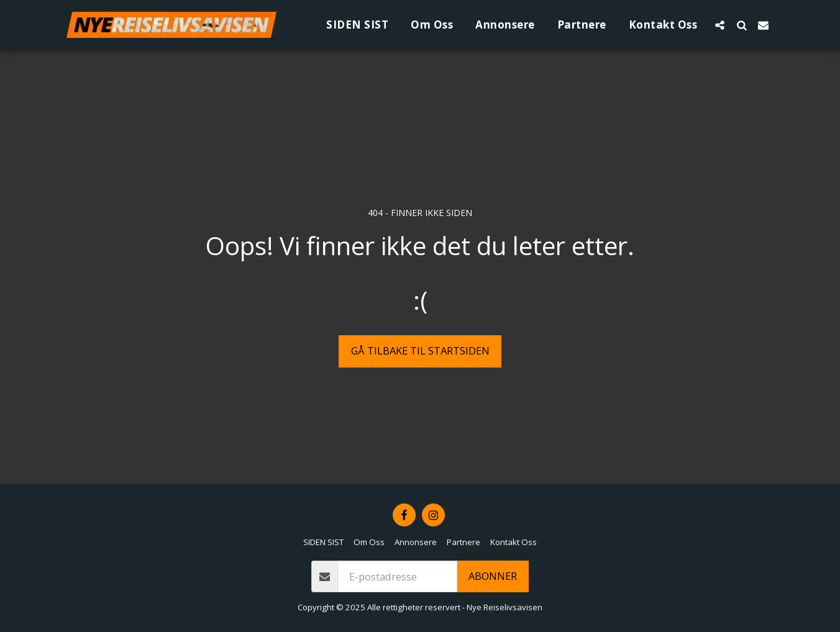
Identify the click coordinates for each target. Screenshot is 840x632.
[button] (720, 25)
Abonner (493, 576)
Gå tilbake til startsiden (420, 350)
